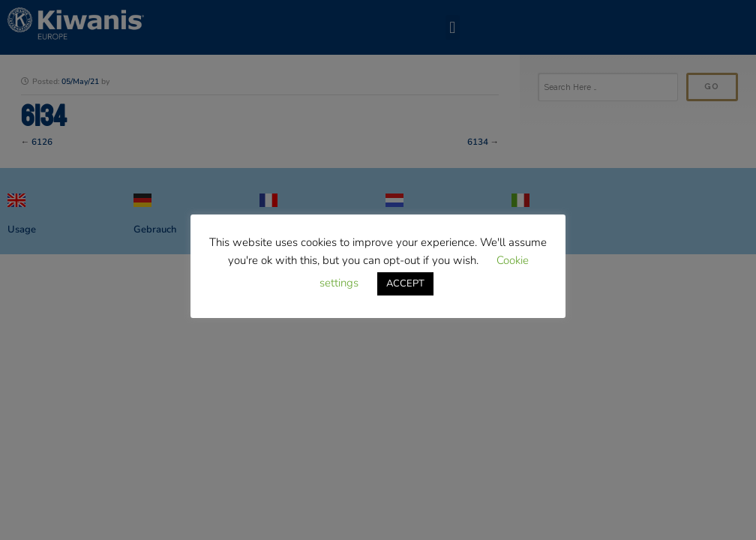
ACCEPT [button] (405, 283)
